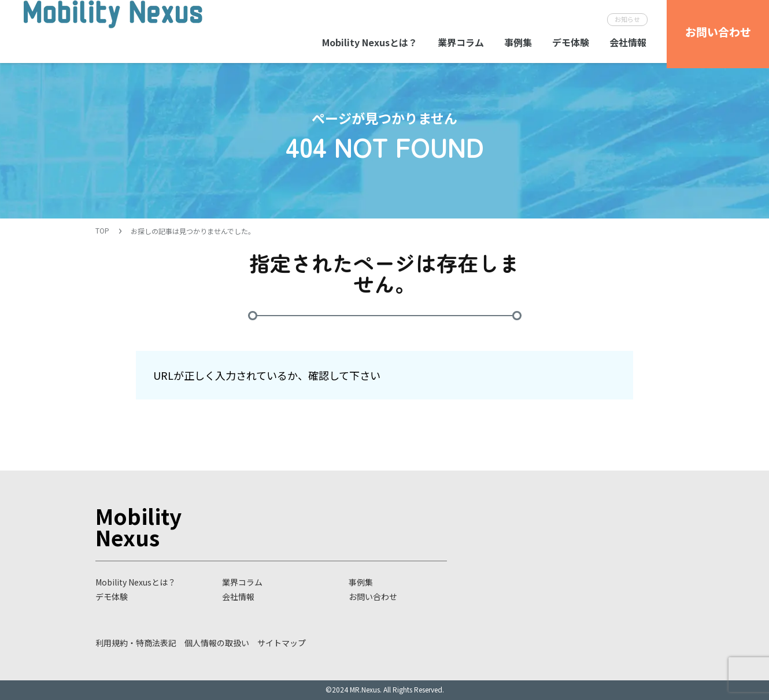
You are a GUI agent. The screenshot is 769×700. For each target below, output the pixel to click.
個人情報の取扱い (217, 643)
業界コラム (461, 42)
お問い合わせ (373, 597)
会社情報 (628, 42)
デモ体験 (571, 42)
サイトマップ (282, 643)
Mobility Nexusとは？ (370, 42)
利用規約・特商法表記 (136, 643)
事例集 (518, 42)
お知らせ (627, 19)
